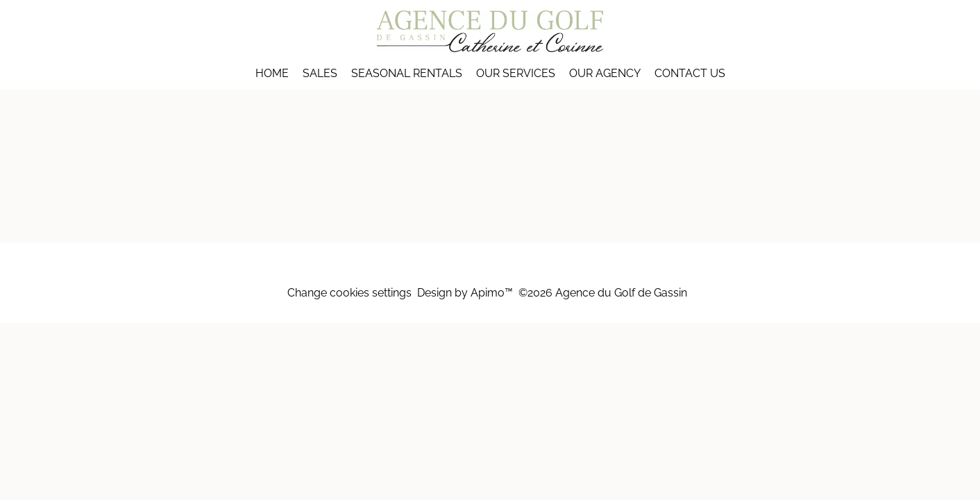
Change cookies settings (349, 293)
